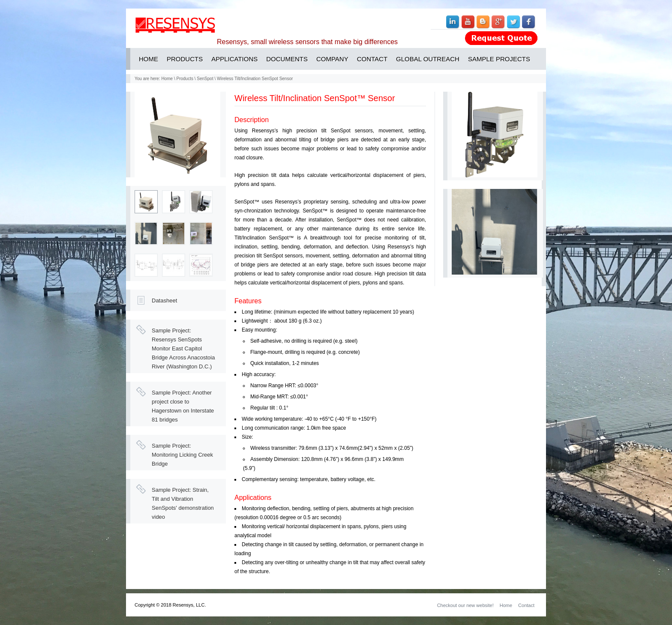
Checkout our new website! (465, 605)
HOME (148, 59)
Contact (526, 605)
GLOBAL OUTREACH (428, 59)
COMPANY (332, 59)
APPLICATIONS (234, 59)
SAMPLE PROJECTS (499, 59)
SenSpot (205, 79)
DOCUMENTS (287, 59)
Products (185, 79)
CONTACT (372, 59)
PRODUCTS (185, 59)
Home (167, 79)
